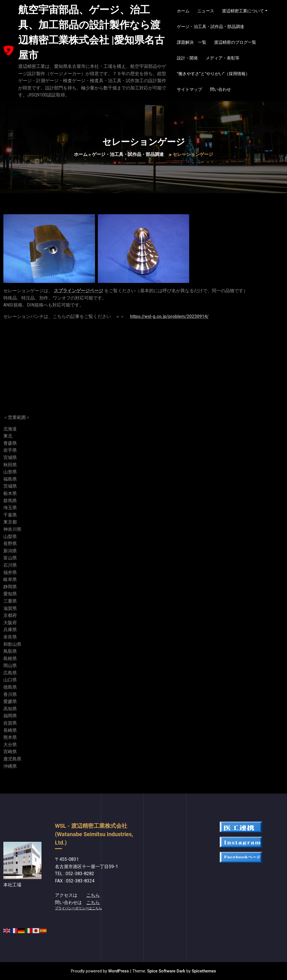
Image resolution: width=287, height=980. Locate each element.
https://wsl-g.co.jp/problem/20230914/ (169, 316)
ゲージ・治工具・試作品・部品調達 (130, 154)
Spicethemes (204, 971)
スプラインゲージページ (78, 291)
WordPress (119, 971)
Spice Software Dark (166, 971)
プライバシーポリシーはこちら (78, 908)
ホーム (81, 154)
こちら (93, 895)
